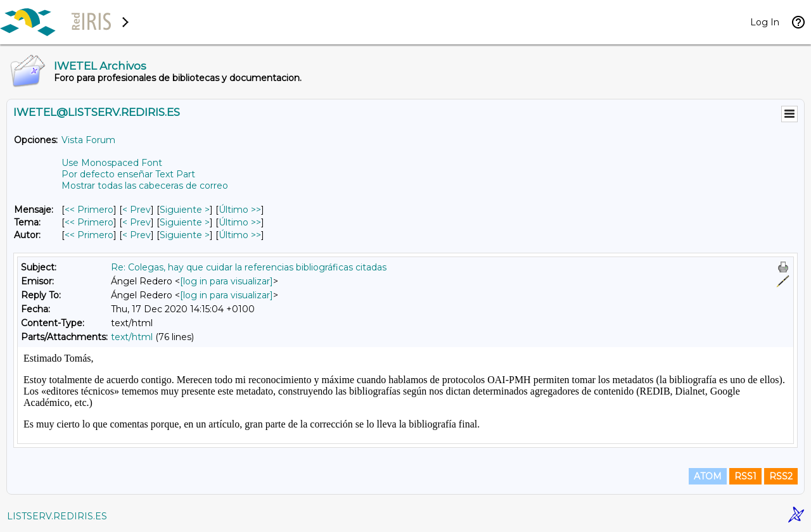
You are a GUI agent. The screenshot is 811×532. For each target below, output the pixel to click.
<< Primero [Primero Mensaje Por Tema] (89, 222)
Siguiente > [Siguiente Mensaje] (185, 210)
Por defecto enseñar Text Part (128, 174)
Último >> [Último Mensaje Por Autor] (240, 235)
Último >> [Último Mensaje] (240, 210)
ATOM (708, 476)
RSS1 (745, 476)
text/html (132, 337)
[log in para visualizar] (227, 281)
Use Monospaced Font (112, 163)
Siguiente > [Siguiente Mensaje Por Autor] (185, 235)
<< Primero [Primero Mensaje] (89, 210)
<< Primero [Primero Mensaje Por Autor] (89, 235)
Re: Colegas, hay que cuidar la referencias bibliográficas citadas (249, 267)
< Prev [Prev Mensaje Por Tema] (137, 222)
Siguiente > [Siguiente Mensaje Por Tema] (185, 222)
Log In (765, 22)
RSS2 (781, 476)
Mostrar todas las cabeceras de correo (145, 186)
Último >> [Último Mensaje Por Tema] (240, 222)
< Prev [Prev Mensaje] (137, 210)
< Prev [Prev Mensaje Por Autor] (137, 235)
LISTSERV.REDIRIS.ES (57, 516)
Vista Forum (88, 140)
